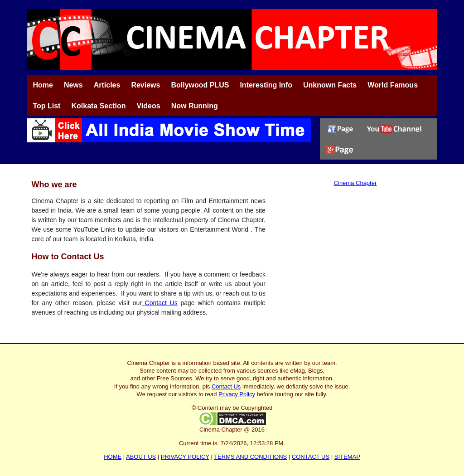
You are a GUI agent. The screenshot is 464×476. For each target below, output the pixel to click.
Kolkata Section (98, 106)
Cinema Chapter (355, 183)
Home (43, 85)
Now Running (195, 106)
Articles (107, 85)
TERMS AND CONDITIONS (250, 457)
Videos (148, 106)
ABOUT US (141, 457)
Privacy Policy (237, 394)
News (73, 85)
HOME (113, 457)
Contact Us (160, 303)
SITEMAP (347, 457)
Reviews (145, 85)
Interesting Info (266, 85)
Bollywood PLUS (200, 85)
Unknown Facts (330, 85)
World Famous (393, 85)
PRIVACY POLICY (185, 457)
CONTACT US (311, 457)
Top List (46, 106)
